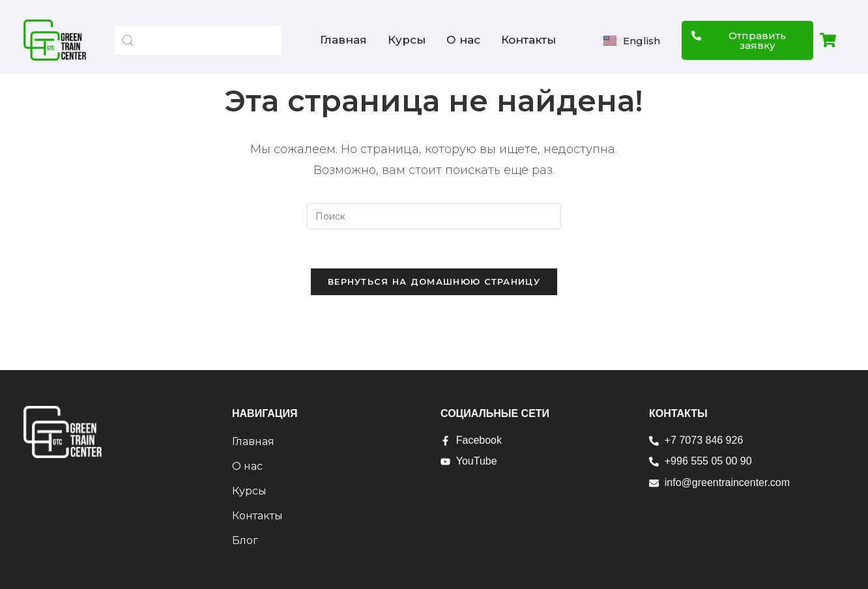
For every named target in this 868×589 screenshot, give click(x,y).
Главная (343, 40)
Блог (245, 540)
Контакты (528, 40)
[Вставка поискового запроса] (434, 216)
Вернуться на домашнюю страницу (434, 281)
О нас (463, 40)
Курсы (407, 40)
